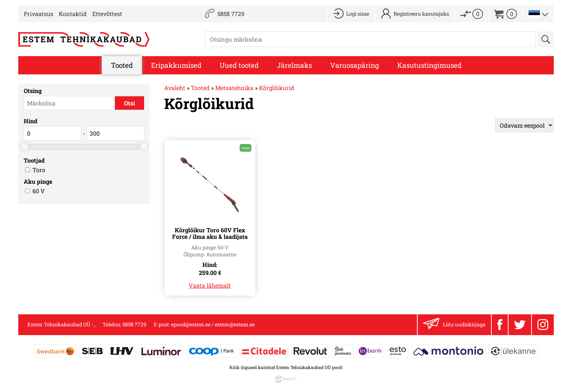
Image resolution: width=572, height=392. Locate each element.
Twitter (520, 325)
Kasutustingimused (429, 65)
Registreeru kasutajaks (421, 14)
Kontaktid (73, 14)
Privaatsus (38, 14)
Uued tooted (239, 65)
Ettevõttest (107, 14)
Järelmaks (294, 65)
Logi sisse (358, 14)
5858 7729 (231, 14)
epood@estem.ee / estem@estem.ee (213, 324)
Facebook (500, 325)
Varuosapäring (355, 65)
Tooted (122, 65)
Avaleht (175, 88)
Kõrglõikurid (277, 88)
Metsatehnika (234, 88)
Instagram (543, 325)
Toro (39, 170)
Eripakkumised (176, 65)
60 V (39, 191)
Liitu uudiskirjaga (454, 325)
